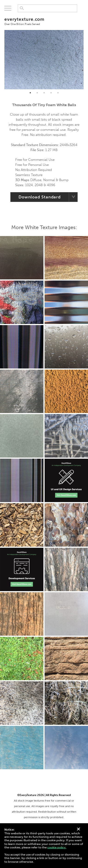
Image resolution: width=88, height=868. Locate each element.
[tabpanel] (44, 60)
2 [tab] (37, 93)
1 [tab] (30, 93)
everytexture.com (44, 21)
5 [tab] (58, 93)
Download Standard (40, 197)
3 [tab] (44, 93)
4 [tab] (51, 93)
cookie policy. (57, 847)
